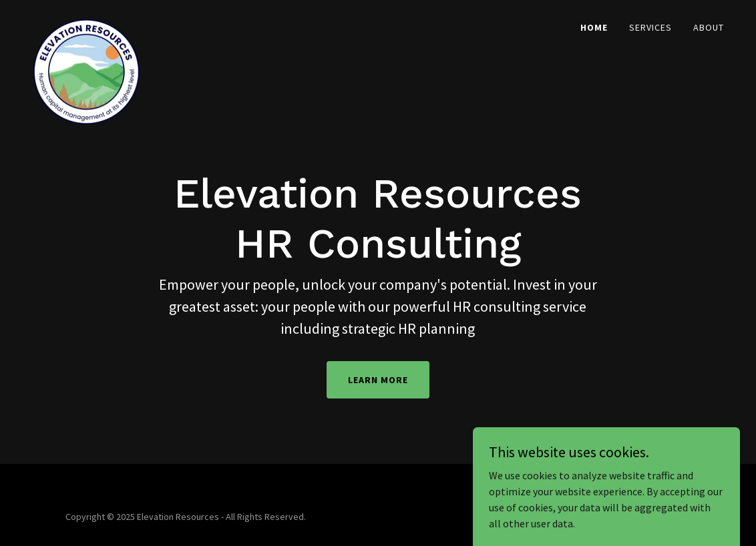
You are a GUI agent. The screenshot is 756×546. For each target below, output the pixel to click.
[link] (87, 23)
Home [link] (594, 27)
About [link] (709, 27)
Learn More (378, 380)
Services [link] (650, 27)
